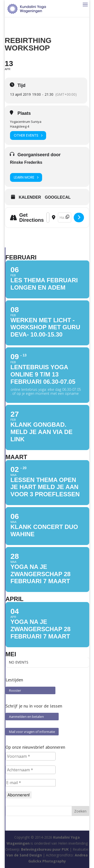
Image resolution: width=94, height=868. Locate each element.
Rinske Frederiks (26, 162)
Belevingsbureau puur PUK (45, 849)
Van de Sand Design (24, 855)
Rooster (30, 690)
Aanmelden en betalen (32, 717)
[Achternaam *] (31, 770)
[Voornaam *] (31, 756)
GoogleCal (58, 197)
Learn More (26, 177)
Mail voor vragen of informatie (32, 732)
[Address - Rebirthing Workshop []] (48, 218)
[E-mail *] (31, 783)
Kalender (30, 197)
